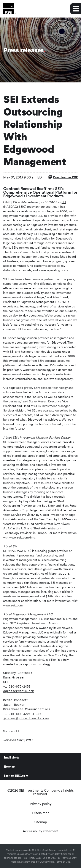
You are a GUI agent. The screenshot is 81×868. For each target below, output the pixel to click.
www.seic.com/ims (22, 537)
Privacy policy (41, 804)
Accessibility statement (40, 831)
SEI (64, 202)
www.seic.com (13, 605)
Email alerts (11, 757)
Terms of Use (63, 862)
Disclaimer (40, 813)
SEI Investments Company (39, 790)
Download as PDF (63, 177)
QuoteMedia (49, 850)
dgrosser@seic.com (19, 691)
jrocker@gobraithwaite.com (26, 719)
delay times (61, 854)
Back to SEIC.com (16, 776)
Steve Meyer (38, 401)
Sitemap (9, 767)
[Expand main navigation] (76, 9)
